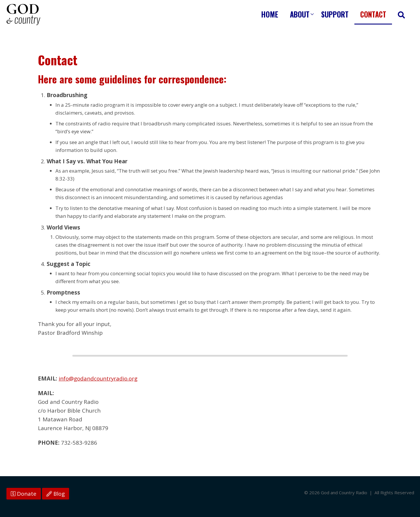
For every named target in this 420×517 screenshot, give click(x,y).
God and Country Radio (23, 15)
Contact (373, 14)
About (300, 14)
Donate (24, 494)
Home (270, 14)
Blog (56, 494)
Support (335, 14)
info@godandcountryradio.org (98, 378)
